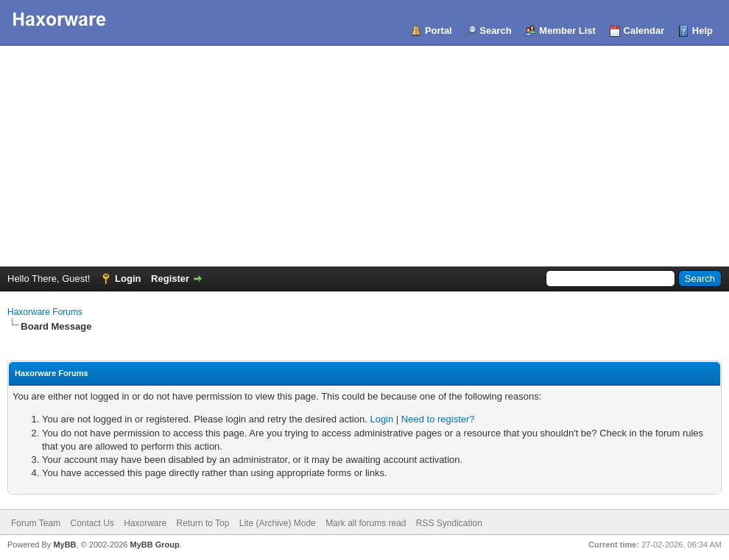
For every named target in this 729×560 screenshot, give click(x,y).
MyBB (64, 545)
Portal (439, 31)
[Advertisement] (364, 156)
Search (495, 31)
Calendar (644, 31)
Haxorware (145, 523)
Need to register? (438, 419)
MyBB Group (154, 545)
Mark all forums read (366, 523)
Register (170, 279)
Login (128, 279)
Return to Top (203, 523)
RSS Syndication (449, 523)
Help (702, 31)
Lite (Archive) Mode (278, 523)
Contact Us (92, 523)
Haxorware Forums (45, 312)
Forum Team (36, 523)
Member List (567, 31)
